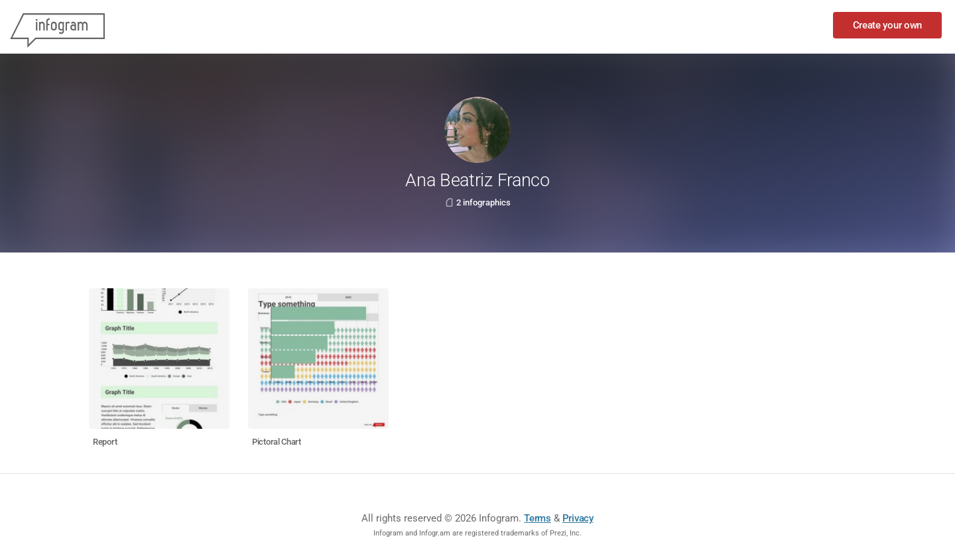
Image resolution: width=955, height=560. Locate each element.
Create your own (888, 25)
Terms (538, 518)
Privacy (578, 518)
